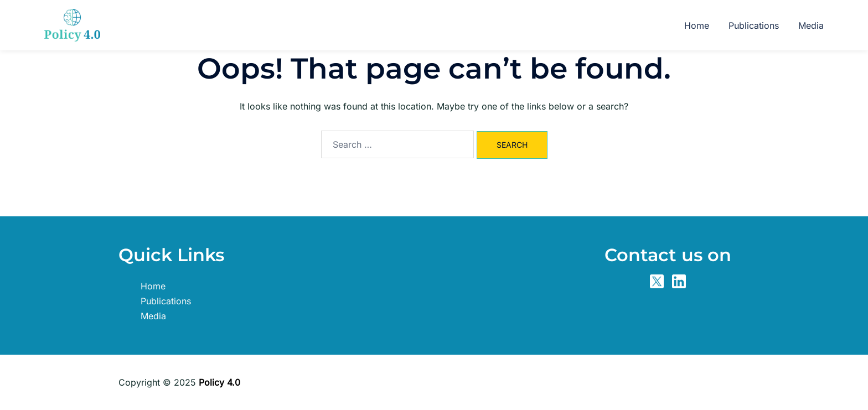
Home (697, 25)
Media (811, 25)
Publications (754, 25)
